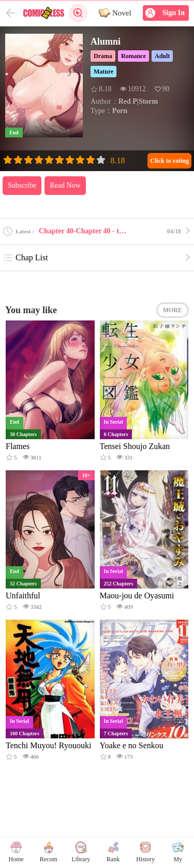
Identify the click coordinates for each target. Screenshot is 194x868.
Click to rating (169, 161)
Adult (162, 56)
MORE (173, 310)
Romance (133, 56)
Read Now (65, 185)
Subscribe (22, 185)
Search (78, 13)
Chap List (25, 258)
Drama (103, 56)
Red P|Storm (138, 101)
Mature (103, 72)
